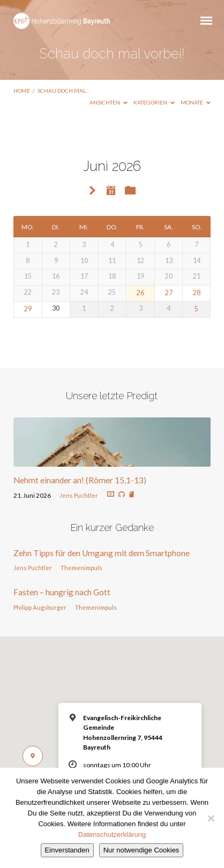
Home (22, 91)
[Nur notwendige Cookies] (211, 818)
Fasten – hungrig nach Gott (62, 592)
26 (140, 293)
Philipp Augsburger (40, 607)
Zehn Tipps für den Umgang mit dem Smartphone (102, 553)
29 (28, 309)
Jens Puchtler (79, 495)
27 (169, 293)
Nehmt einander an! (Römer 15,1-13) (80, 480)
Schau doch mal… (64, 91)
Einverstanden (67, 850)
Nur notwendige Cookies (141, 850)
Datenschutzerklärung (112, 835)
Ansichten (109, 102)
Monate (196, 102)
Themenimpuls (81, 568)
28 (197, 293)
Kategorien (154, 102)
